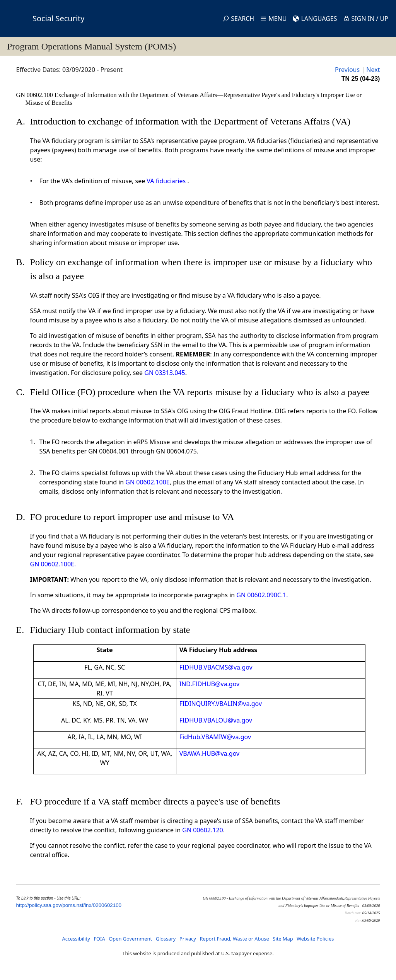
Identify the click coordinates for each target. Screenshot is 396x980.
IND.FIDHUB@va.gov (209, 684)
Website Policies (315, 939)
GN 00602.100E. (53, 564)
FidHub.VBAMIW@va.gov (215, 737)
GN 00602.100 (35, 95)
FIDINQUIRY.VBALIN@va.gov (221, 704)
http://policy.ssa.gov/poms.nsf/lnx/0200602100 (69, 905)
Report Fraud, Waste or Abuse (234, 939)
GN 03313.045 (165, 373)
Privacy (188, 939)
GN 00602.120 (202, 830)
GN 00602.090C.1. (262, 595)
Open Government (130, 939)
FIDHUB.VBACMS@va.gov (216, 667)
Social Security (58, 18)
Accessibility (76, 939)
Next (373, 70)
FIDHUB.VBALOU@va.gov (216, 720)
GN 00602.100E (147, 482)
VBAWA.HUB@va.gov (209, 753)
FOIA (99, 939)
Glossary (166, 939)
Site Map (283, 939)
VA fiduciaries (166, 181)
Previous (347, 70)
